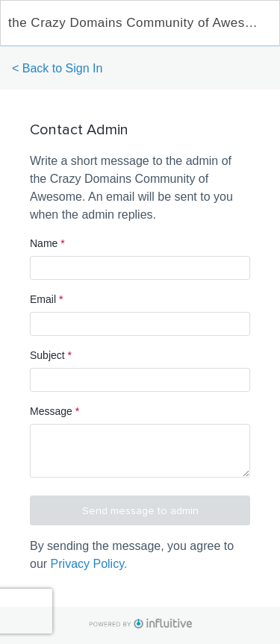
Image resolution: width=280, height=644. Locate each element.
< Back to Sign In (57, 68)
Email (46, 299)
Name (47, 243)
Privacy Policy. (89, 564)
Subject (51, 355)
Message (55, 411)
